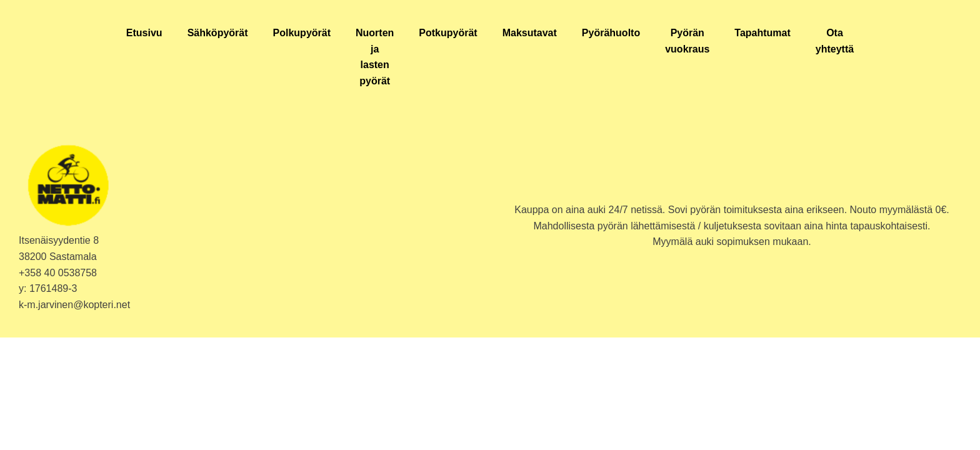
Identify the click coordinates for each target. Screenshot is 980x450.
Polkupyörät (302, 33)
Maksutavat (530, 33)
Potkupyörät (448, 33)
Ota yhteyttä (835, 41)
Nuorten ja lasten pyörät (375, 57)
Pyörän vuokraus (687, 41)
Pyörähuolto (611, 33)
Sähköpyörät (218, 33)
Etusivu (144, 33)
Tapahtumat (762, 33)
